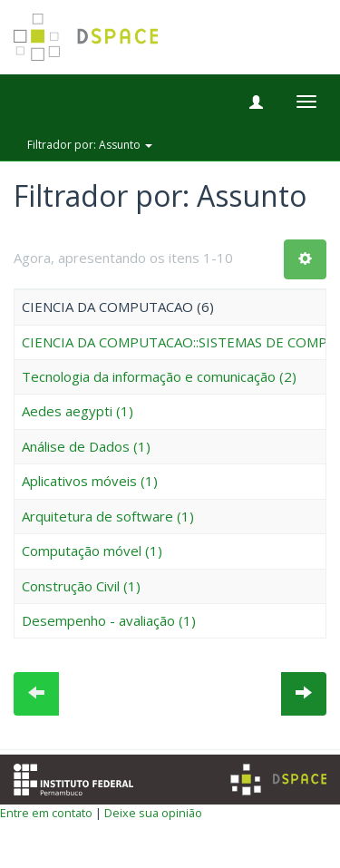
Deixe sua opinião (153, 813)
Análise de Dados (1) (86, 446)
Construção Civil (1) (81, 586)
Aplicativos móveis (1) (90, 481)
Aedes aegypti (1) (78, 411)
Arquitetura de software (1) (108, 516)
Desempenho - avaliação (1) (109, 620)
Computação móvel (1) (92, 551)
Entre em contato (46, 813)
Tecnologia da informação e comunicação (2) (159, 376)
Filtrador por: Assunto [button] (90, 145)
